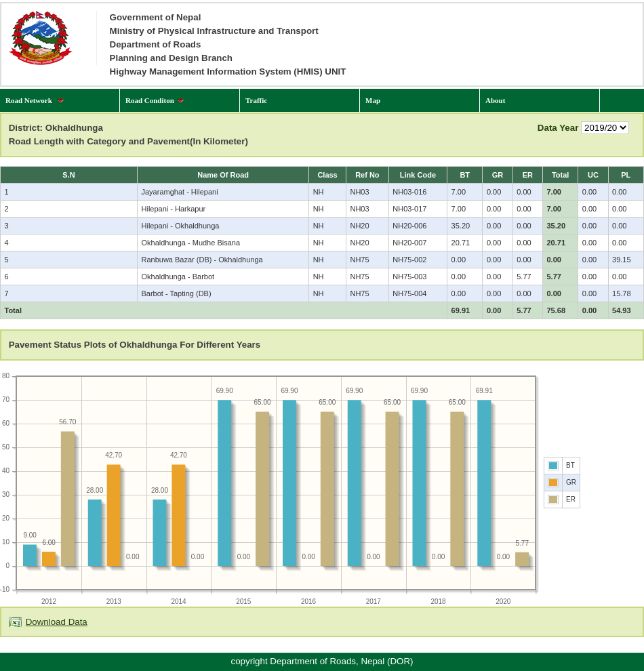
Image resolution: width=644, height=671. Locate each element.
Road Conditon (155, 100)
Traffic (256, 100)
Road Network (35, 100)
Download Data (57, 622)
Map (373, 100)
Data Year (558, 128)
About (495, 100)
